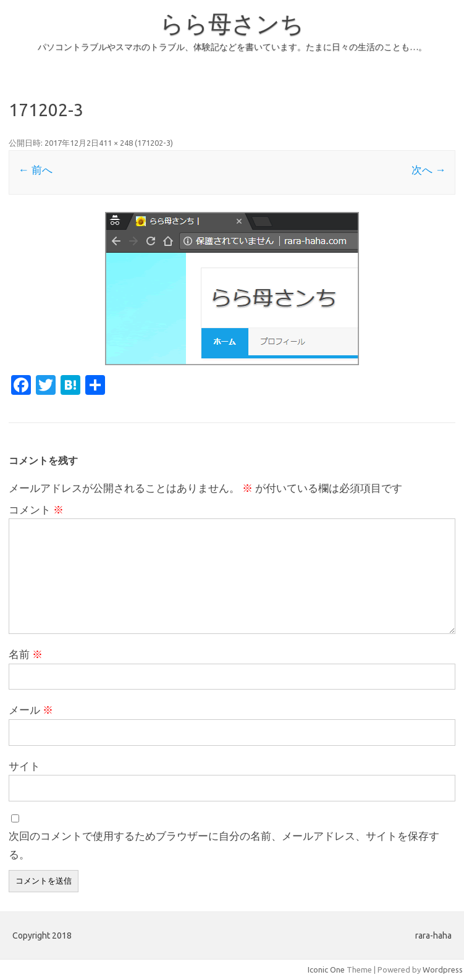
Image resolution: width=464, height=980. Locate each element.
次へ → (428, 170)
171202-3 (154, 143)
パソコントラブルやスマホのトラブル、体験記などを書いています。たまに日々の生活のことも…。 (232, 47)
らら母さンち (232, 23)
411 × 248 (116, 143)
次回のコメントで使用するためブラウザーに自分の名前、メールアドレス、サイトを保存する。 (224, 845)
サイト (24, 766)
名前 (26, 654)
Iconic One (326, 969)
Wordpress (443, 969)
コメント (36, 509)
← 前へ (35, 170)
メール (31, 710)
